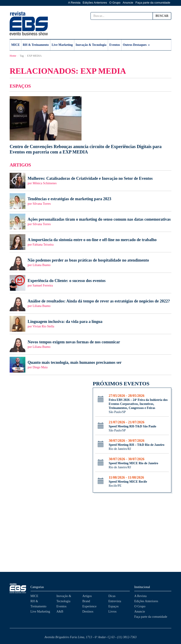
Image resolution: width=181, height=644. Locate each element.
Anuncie (128, 3)
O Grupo (115, 3)
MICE (15, 45)
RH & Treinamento (36, 45)
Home (13, 56)
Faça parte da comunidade (153, 3)
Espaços (113, 606)
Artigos (87, 596)
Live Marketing (62, 45)
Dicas (112, 596)
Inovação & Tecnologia (91, 45)
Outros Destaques (136, 45)
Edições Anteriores (95, 3)
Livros (112, 612)
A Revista (74, 3)
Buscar (162, 16)
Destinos (88, 612)
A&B (60, 612)
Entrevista (115, 601)
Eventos (115, 45)
